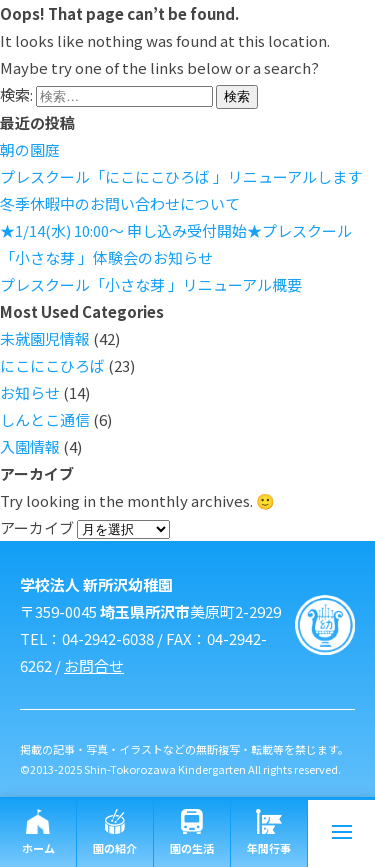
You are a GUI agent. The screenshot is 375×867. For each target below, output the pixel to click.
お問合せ (94, 665)
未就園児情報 (45, 338)
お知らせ (30, 392)
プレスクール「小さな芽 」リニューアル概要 (151, 284)
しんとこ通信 (45, 419)
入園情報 (30, 446)
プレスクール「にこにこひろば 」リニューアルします (181, 176)
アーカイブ (37, 527)
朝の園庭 (30, 149)
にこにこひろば (52, 365)
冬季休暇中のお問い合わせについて (120, 203)
